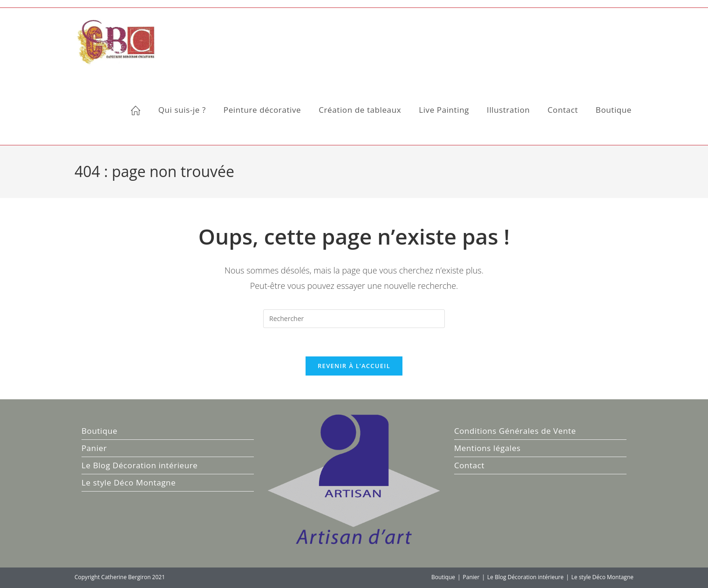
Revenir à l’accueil (354, 366)
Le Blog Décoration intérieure (140, 465)
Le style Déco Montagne (129, 482)
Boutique (99, 431)
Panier (94, 448)
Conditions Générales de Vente (515, 431)
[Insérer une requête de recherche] (354, 319)
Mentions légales (487, 448)
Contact (469, 465)
